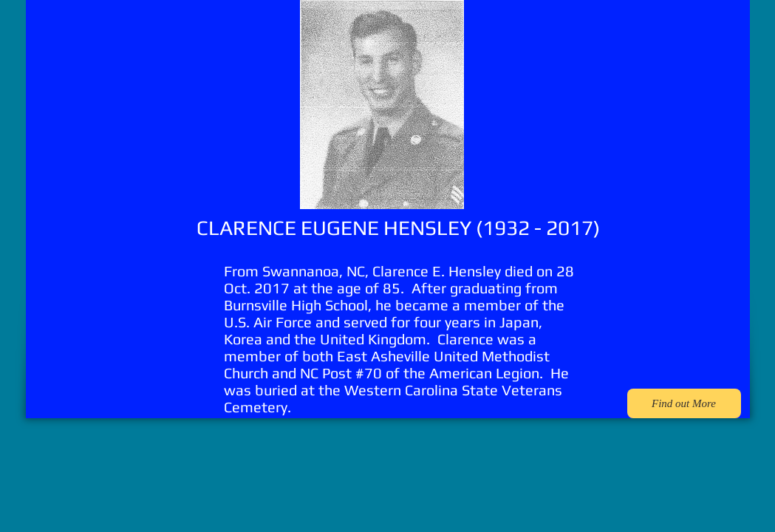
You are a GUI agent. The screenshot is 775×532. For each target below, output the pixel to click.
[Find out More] (684, 403)
